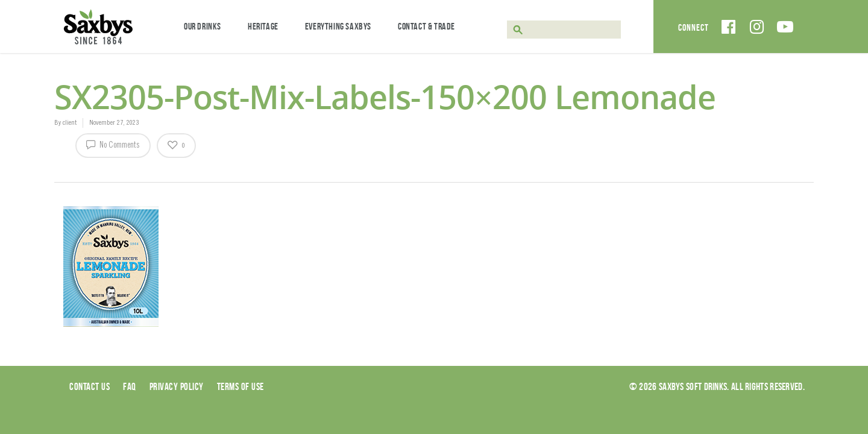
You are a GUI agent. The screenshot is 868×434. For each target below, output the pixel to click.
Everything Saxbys (338, 26)
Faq (130, 386)
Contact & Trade (426, 26)
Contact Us (90, 386)
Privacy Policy (177, 386)
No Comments (113, 144)
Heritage (263, 26)
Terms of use (241, 386)
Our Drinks (203, 26)
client (70, 123)
